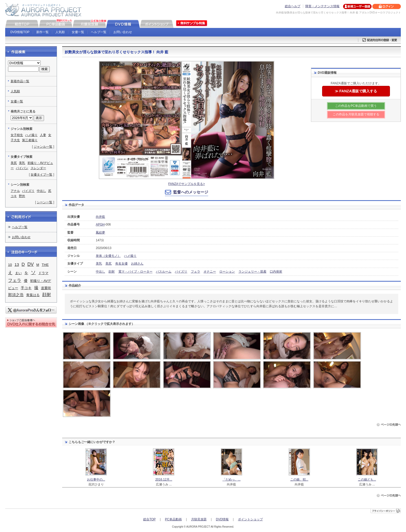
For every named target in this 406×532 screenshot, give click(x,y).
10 (10, 265)
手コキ (26, 288)
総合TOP (149, 519)
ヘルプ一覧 (99, 32)
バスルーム (164, 272)
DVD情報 (222, 519)
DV (31, 264)
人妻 (43, 135)
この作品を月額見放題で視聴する (356, 114)
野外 (22, 196)
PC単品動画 (173, 519)
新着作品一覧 (20, 81)
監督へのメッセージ (191, 192)
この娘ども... (367, 479)
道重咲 (46, 288)
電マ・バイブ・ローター (135, 272)
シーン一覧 (45, 202)
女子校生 (17, 135)
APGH (100, 224)
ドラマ (43, 273)
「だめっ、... (231, 479)
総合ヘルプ (293, 6)
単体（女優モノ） (108, 256)
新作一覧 (42, 32)
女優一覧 (78, 32)
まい (18, 273)
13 (17, 264)
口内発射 (276, 272)
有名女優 (121, 264)
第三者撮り (30, 140)
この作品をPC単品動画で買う (356, 106)
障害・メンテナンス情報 (322, 6)
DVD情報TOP (20, 32)
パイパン (22, 168)
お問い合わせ (123, 32)
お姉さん (137, 264)
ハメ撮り (130, 256)
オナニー (210, 272)
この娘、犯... (299, 479)
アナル (15, 191)
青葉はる (33, 295)
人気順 (60, 32)
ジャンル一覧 (43, 147)
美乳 (99, 264)
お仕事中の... (96, 479)
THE (45, 265)
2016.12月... (164, 479)
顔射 (112, 272)
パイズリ (181, 272)
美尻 (108, 264)
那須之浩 (16, 295)
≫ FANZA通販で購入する (356, 91)
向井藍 (100, 217)
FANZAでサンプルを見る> (187, 184)
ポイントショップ (250, 519)
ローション (227, 272)
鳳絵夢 (100, 233)
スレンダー (38, 168)
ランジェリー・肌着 (252, 272)
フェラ (195, 272)
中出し (100, 272)
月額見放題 (199, 519)
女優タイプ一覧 (41, 175)
